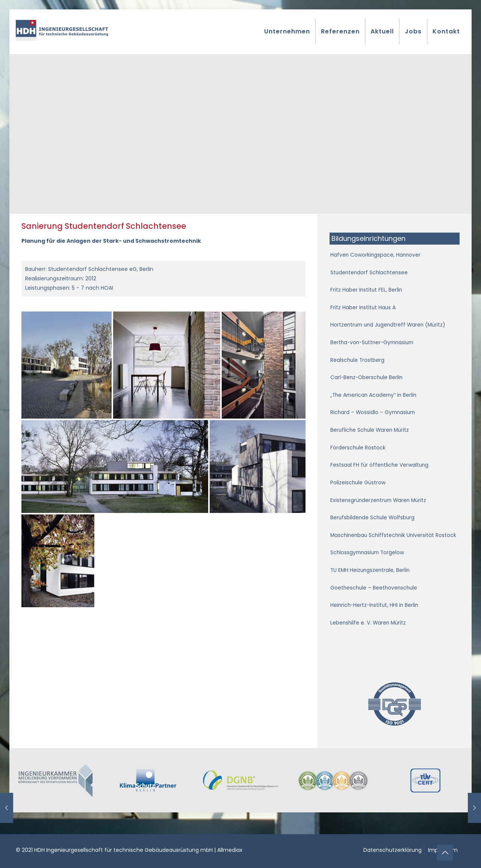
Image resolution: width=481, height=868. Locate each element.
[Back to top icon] (445, 853)
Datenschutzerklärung (393, 850)
